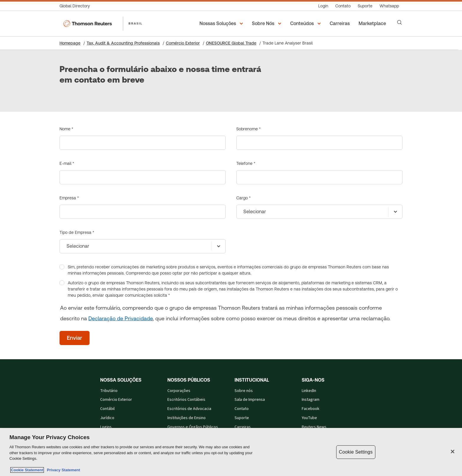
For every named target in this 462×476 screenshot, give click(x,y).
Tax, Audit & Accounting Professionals (123, 43)
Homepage (70, 43)
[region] (231, 452)
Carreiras (243, 427)
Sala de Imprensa (250, 400)
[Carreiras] (341, 24)
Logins (106, 427)
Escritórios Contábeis (186, 400)
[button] (222, 24)
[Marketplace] (373, 24)
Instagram (311, 400)
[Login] (323, 6)
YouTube (309, 418)
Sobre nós (244, 391)
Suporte (242, 418)
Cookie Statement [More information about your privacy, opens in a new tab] (27, 470)
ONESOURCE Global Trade (231, 43)
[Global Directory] (76, 6)
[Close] (453, 452)
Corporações (179, 391)
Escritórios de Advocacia (189, 409)
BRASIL (136, 23)
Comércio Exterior (183, 43)
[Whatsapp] (389, 6)
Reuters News (314, 427)
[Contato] (343, 6)
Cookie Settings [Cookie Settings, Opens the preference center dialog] (356, 452)
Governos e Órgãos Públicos (193, 427)
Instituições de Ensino (187, 418)
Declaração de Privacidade (121, 318)
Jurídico (107, 418)
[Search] (400, 22)
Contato (242, 409)
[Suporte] (365, 6)
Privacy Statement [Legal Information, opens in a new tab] (62, 470)
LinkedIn (309, 391)
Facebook (311, 409)
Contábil (107, 409)
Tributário (109, 391)
